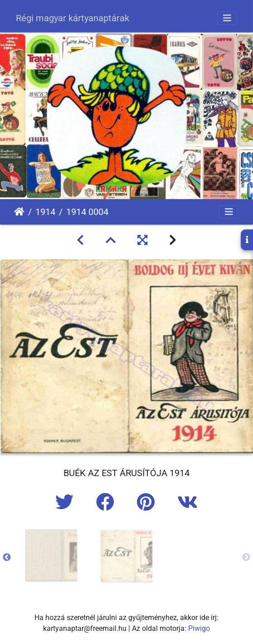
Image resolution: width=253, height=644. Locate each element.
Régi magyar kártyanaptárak (73, 18)
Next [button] (246, 558)
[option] (51, 555)
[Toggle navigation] (227, 18)
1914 (45, 212)
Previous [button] (7, 558)
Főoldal (19, 212)
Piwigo (199, 628)
